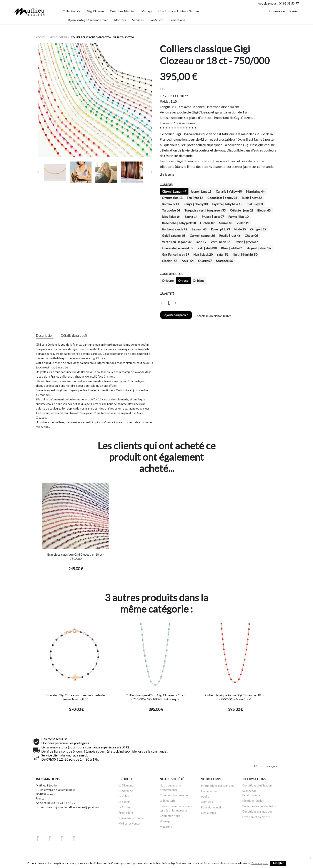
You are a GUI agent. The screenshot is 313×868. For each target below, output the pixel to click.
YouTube (50, 839)
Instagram (74, 839)
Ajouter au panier (176, 315)
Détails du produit (74, 335)
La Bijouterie (168, 801)
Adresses (207, 802)
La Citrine (124, 807)
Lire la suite (167, 175)
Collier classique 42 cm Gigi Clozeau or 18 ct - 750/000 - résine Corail (235, 697)
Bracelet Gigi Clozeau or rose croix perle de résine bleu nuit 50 (76, 697)
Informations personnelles (218, 786)
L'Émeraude (126, 791)
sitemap (165, 821)
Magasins (166, 827)
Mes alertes (208, 813)
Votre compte (212, 779)
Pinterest (169, 325)
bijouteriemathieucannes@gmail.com (77, 807)
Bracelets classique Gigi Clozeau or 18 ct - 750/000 (76, 556)
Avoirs (205, 796)
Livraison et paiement (256, 817)
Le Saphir (124, 802)
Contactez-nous (170, 816)
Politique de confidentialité (259, 806)
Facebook (38, 839)
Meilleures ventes (130, 823)
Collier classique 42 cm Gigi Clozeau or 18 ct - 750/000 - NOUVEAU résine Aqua (155, 697)
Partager (160, 325)
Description (45, 335)
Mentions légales (253, 801)
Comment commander (174, 795)
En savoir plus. (260, 863)
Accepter (278, 863)
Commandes (209, 791)
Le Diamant (126, 785)
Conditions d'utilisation (257, 785)
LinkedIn (86, 839)
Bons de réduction (213, 807)
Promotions (126, 813)
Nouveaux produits (131, 818)
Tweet (165, 325)
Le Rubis (124, 796)
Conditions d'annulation (257, 811)
